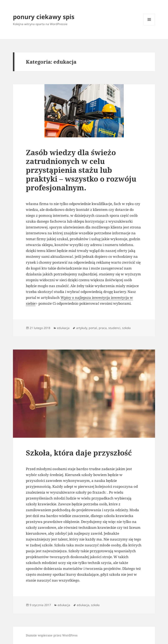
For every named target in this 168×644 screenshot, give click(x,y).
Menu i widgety (149, 25)
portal (93, 328)
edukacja (63, 328)
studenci (114, 328)
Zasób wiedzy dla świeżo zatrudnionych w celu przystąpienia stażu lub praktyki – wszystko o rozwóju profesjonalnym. (81, 170)
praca (103, 328)
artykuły (82, 328)
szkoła (126, 328)
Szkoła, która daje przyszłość (79, 453)
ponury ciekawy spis (44, 17)
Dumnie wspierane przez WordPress (52, 635)
